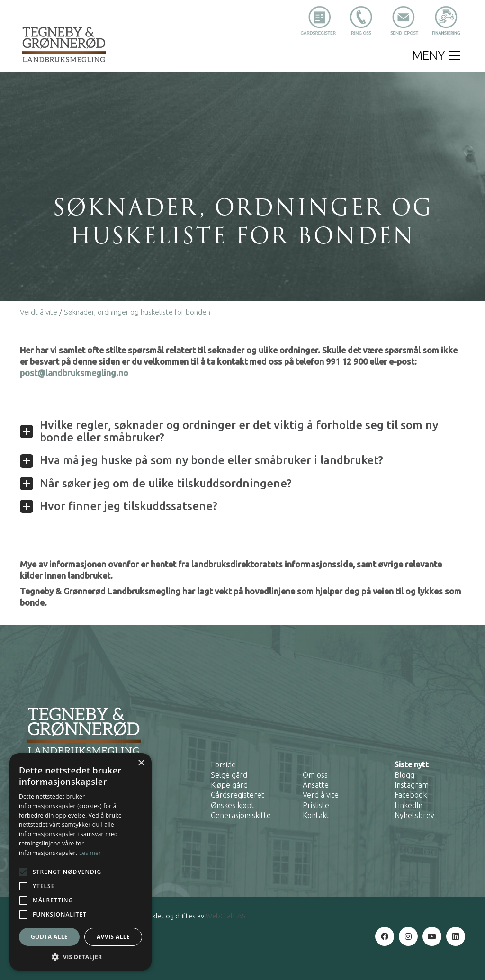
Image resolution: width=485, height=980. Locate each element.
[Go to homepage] (64, 44)
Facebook (411, 795)
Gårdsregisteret (238, 795)
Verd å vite (321, 795)
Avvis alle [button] (113, 937)
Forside (223, 764)
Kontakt (316, 815)
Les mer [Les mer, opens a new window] (90, 853)
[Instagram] (408, 936)
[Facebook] (385, 936)
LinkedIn (409, 805)
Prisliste (316, 805)
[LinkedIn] (456, 936)
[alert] (81, 862)
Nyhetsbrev (414, 815)
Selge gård (229, 775)
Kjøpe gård (229, 785)
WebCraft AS (225, 916)
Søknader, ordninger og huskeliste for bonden (137, 312)
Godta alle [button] (49, 937)
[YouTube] (432, 936)
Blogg (404, 775)
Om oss (315, 775)
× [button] (141, 763)
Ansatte (316, 785)
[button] (436, 55)
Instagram (412, 785)
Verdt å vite (39, 312)
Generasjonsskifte (241, 815)
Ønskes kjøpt (233, 805)
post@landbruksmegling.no (74, 373)
